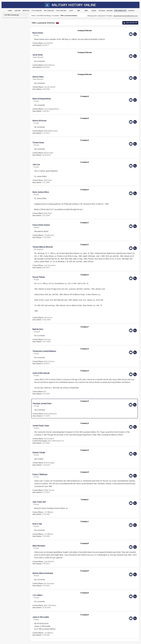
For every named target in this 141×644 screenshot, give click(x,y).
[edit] (135, 34)
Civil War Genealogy (44, 16)
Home (34, 16)
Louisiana (56, 16)
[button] (69, 33)
